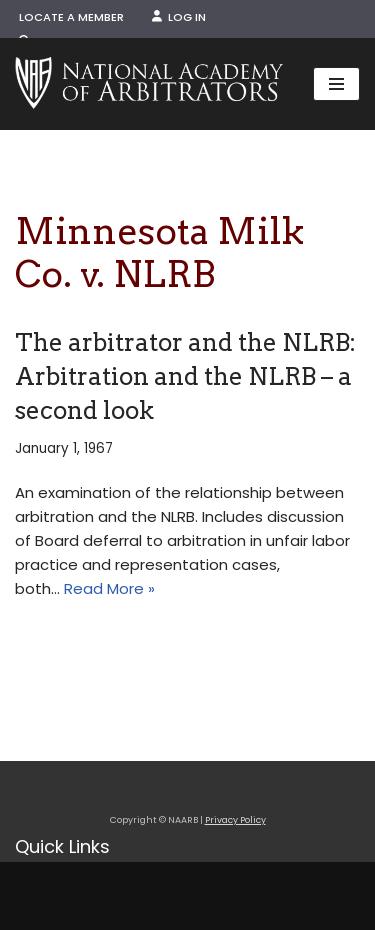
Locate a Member (71, 17)
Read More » (109, 588)
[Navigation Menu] (336, 84)
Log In (179, 17)
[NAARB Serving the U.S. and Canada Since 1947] (149, 84)
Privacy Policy (235, 820)
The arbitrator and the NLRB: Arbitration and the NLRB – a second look (185, 376)
